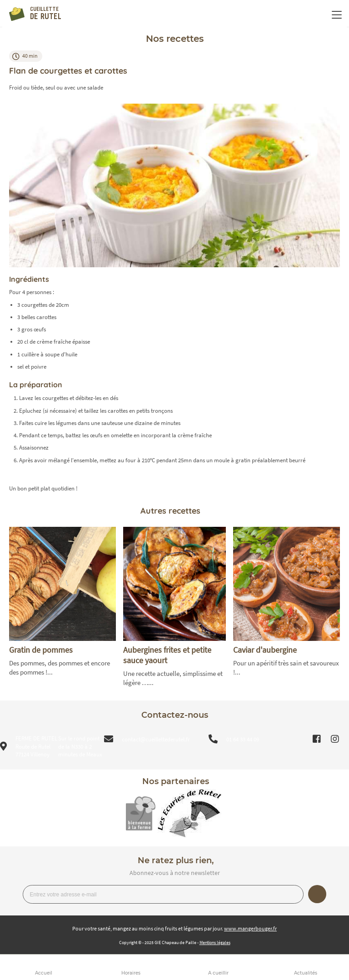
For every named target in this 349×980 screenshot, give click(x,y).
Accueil (44, 973)
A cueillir (218, 973)
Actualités (306, 973)
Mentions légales (215, 942)
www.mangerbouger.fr (250, 928)
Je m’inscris (317, 894)
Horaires (131, 973)
